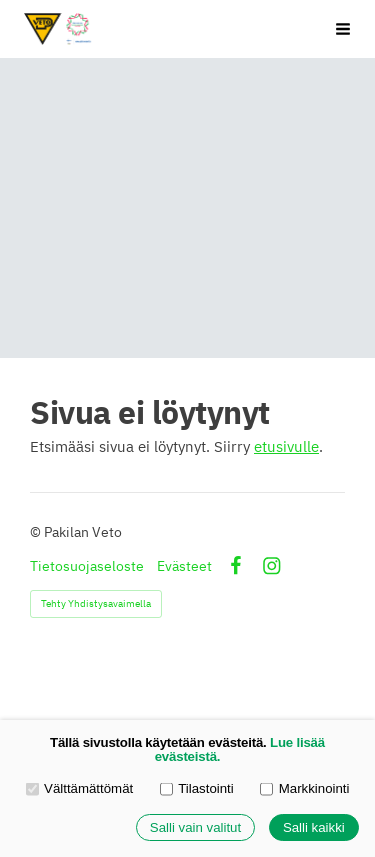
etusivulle (286, 446)
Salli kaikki (314, 827)
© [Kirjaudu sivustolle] (37, 532)
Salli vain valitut (195, 827)
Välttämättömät (80, 788)
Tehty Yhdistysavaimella (96, 603)
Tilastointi (197, 788)
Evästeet (184, 566)
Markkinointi (304, 788)
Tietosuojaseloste (87, 566)
